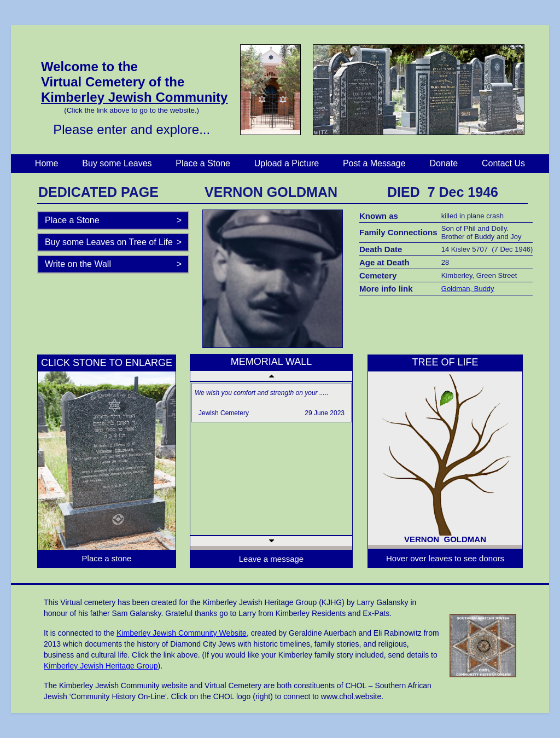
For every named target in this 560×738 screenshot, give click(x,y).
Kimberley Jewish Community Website (182, 633)
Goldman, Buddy (468, 289)
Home (47, 163)
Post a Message (374, 163)
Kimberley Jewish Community (134, 97)
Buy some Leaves (117, 163)
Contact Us (503, 163)
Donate (444, 163)
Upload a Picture (287, 163)
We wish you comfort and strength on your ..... (262, 393)
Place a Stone (203, 163)
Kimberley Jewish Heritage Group (101, 666)
